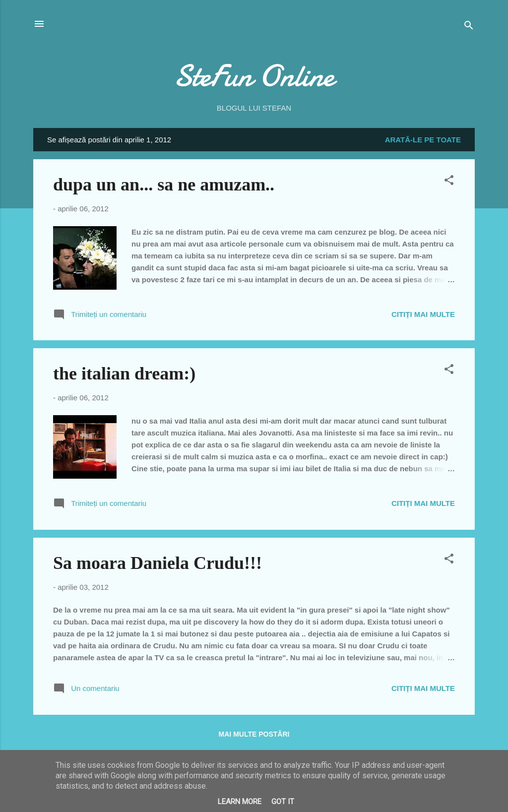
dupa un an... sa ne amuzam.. (164, 185)
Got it (283, 802)
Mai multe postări (254, 734)
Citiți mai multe (423, 314)
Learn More (240, 802)
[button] (449, 182)
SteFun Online (254, 76)
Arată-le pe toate (423, 140)
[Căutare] (469, 27)
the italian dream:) (124, 374)
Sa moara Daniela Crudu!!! (158, 563)
